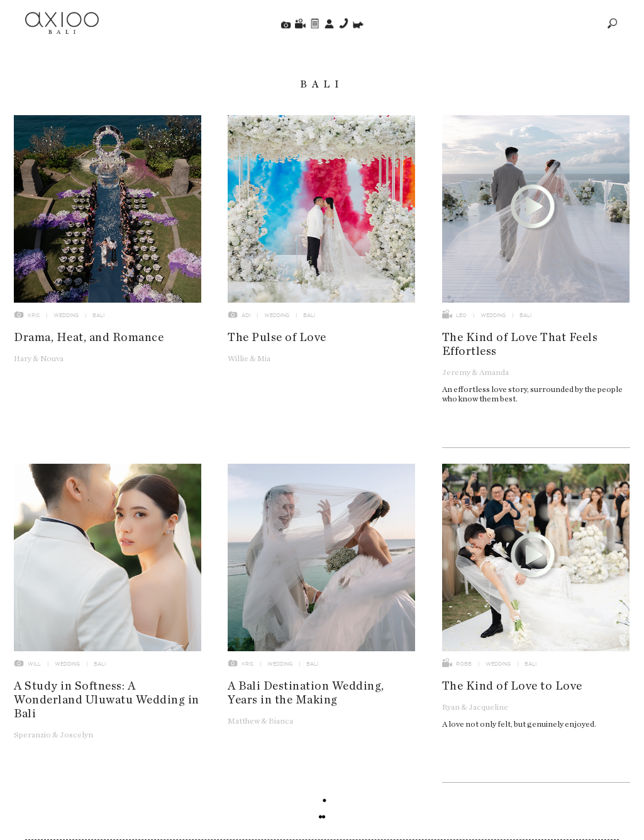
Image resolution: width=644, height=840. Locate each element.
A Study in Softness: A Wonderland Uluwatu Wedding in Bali (107, 700)
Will (34, 664)
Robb (464, 664)
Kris (34, 315)
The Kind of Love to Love (512, 686)
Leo (461, 315)
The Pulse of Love (277, 338)
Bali (98, 315)
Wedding (66, 315)
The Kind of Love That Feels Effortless (520, 344)
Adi (246, 315)
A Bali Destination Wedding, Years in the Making (306, 693)
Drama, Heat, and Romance (89, 338)
